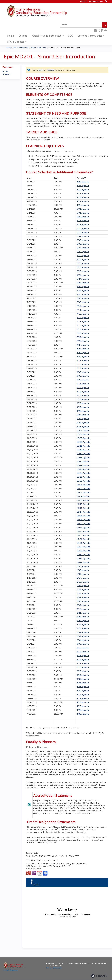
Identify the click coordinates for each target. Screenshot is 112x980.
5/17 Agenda (83, 225)
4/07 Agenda (83, 186)
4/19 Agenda (83, 699)
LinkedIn (102, 30)
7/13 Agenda (83, 318)
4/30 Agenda (83, 714)
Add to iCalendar (40, 873)
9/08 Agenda (83, 380)
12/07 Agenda (83, 547)
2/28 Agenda (83, 629)
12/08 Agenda (83, 551)
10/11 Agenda (83, 446)
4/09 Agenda (83, 691)
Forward (105, 30)
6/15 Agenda (83, 263)
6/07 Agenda (83, 248)
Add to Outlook (45, 873)
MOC (70, 36)
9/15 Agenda (83, 396)
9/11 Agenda (83, 384)
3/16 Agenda (83, 656)
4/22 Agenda (83, 702)
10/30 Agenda (83, 481)
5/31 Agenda (83, 236)
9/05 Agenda (83, 372)
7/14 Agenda (83, 326)
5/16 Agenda (83, 221)
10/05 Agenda (83, 438)
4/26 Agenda (83, 710)
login (41, 70)
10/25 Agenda (83, 473)
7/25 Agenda (83, 341)
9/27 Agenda (83, 415)
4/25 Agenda (83, 706)
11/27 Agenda (83, 528)
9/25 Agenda (83, 407)
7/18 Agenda (83, 330)
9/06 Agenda (83, 376)
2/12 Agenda (83, 609)
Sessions (6, 74)
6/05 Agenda (83, 244)
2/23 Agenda (83, 621)
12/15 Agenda (83, 559)
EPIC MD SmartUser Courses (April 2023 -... (30, 48)
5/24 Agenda (83, 229)
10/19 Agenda (83, 466)
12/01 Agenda (83, 539)
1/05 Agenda (83, 566)
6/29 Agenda (83, 291)
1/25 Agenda (83, 590)
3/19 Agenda (83, 660)
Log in (84, 1)
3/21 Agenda (83, 664)
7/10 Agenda (83, 306)
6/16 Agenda (83, 267)
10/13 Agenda (83, 454)
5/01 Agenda (83, 209)
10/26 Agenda (83, 477)
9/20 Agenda (83, 399)
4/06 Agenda (83, 182)
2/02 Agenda (83, 598)
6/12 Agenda (83, 256)
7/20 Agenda (83, 337)
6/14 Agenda (83, 260)
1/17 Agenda (83, 578)
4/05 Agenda (83, 687)
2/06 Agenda (83, 601)
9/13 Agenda (83, 388)
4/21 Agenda (83, 201)
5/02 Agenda (83, 217)
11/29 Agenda (83, 531)
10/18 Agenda (83, 462)
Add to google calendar (29, 873)
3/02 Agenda (83, 636)
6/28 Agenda (83, 287)
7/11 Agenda (83, 310)
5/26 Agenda (83, 232)
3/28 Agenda (83, 671)
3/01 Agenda (83, 632)
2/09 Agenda (83, 605)
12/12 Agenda (83, 555)
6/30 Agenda (83, 295)
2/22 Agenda (83, 617)
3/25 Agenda (83, 667)
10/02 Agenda (83, 431)
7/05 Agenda (83, 298)
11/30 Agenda (83, 535)
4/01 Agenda (83, 683)
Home (11, 36)
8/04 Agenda (83, 357)
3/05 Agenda (83, 644)
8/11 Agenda (83, 361)
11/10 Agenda (83, 504)
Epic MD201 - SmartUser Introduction (65, 48)
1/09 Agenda (83, 574)
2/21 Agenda (83, 613)
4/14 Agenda (83, 198)
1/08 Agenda (83, 570)
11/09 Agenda (83, 497)
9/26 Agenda (83, 411)
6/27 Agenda (83, 283)
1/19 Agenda (83, 582)
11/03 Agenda (83, 489)
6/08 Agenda (83, 252)
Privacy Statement (54, 968)
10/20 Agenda (83, 469)
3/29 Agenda (83, 675)
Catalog (23, 36)
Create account (97, 2)
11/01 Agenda (83, 485)
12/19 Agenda (83, 563)
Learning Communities (90, 36)
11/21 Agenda (83, 516)
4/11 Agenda (83, 194)
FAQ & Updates (16, 42)
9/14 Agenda (83, 392)
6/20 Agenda (83, 271)
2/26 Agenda (83, 625)
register (51, 70)
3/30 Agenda (83, 679)
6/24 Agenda (83, 279)
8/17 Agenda (83, 368)
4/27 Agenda (83, 205)
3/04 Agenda (83, 640)
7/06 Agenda (83, 302)
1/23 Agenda (83, 586)
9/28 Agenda (83, 419)
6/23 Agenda (83, 275)
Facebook (95, 30)
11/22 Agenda (83, 524)
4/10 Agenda (83, 190)
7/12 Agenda (83, 314)
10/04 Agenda (83, 434)
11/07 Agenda (83, 493)
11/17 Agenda (83, 508)
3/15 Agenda (83, 652)
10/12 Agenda (83, 450)
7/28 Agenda (83, 353)
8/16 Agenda (83, 364)
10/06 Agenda (83, 442)
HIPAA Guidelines (11, 970)
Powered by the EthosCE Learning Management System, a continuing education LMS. (100, 976)
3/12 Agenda (83, 648)
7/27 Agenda (83, 345)
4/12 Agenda (83, 695)
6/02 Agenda (83, 240)
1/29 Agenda (83, 594)
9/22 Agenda (83, 403)
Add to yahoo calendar (34, 873)
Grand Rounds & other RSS (47, 36)
